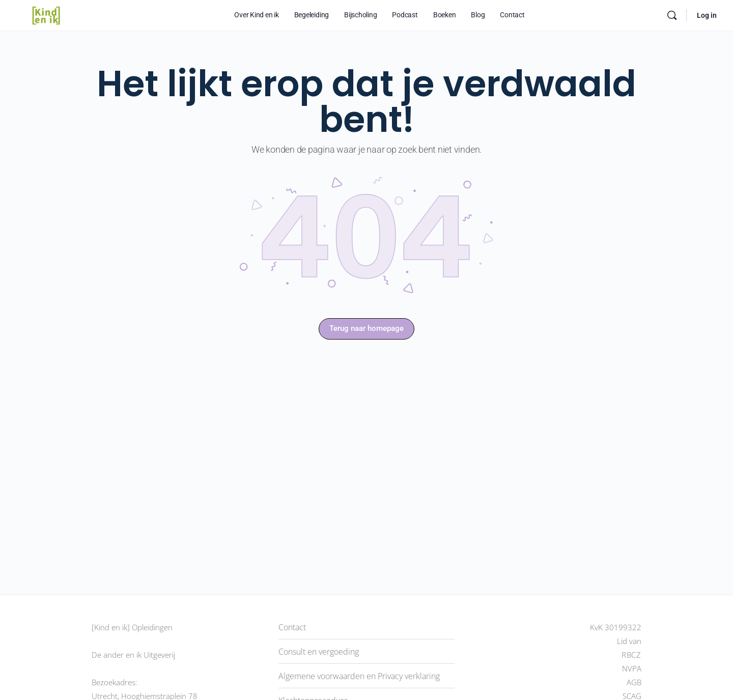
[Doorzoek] (672, 15)
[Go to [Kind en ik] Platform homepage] (46, 14)
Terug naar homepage (366, 328)
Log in (707, 15)
